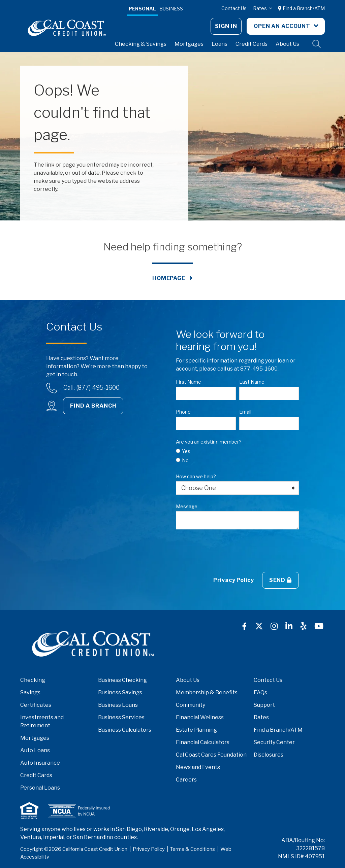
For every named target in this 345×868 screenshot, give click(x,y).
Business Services (121, 717)
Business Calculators (125, 730)
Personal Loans (40, 788)
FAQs (260, 692)
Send (280, 580)
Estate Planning (196, 730)
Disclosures (269, 755)
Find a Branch (93, 406)
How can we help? (196, 476)
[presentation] (227, 551)
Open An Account (283, 26)
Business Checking (122, 680)
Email (245, 412)
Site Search (317, 44)
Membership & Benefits (207, 692)
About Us (287, 44)
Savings (30, 692)
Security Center (274, 742)
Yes (186, 451)
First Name (189, 382)
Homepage (169, 278)
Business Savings (120, 692)
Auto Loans (35, 750)
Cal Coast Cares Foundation (211, 755)
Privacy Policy (233, 580)
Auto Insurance (40, 763)
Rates (260, 8)
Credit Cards (252, 44)
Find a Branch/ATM (301, 8)
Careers (186, 780)
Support (264, 705)
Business (171, 9)
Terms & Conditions (193, 849)
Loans (219, 44)
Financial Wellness (200, 717)
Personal (142, 9)
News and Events (198, 767)
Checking (33, 680)
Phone (183, 412)
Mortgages (189, 44)
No (185, 460)
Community (191, 705)
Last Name (252, 382)
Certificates (36, 705)
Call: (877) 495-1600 (91, 388)
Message (187, 506)
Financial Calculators (203, 742)
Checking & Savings (141, 44)
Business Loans (118, 705)
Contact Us (234, 8)
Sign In (226, 26)
